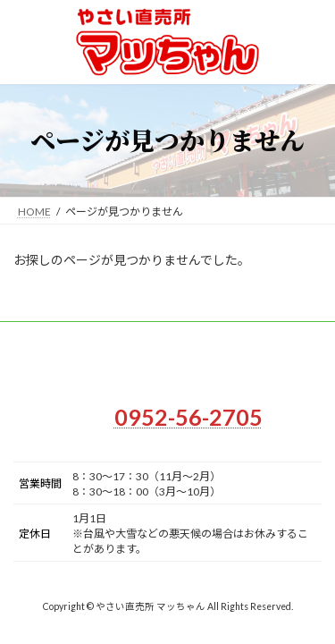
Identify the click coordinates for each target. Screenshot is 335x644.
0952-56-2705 (188, 417)
